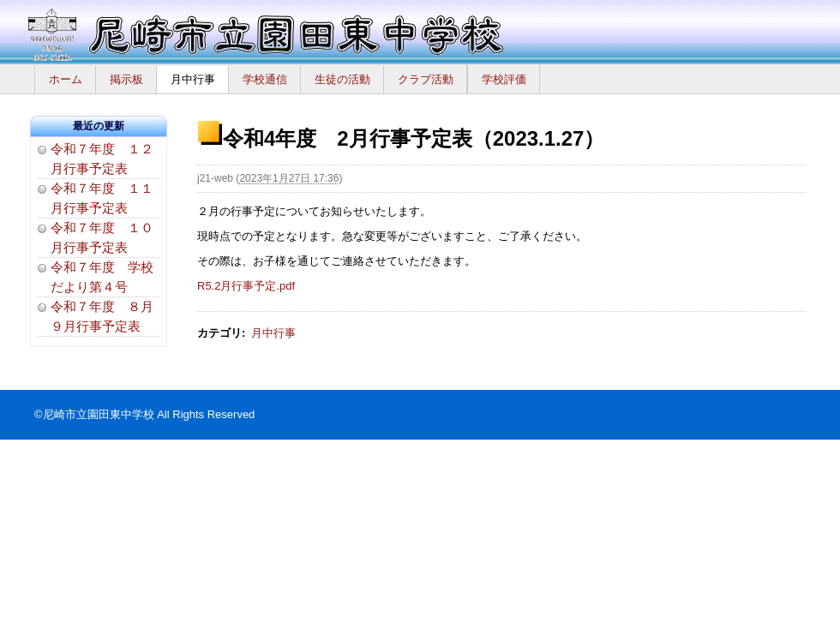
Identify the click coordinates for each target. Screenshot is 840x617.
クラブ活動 (426, 79)
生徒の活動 (342, 79)
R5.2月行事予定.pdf (246, 286)
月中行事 (193, 79)
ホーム (66, 79)
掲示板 (126, 79)
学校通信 (265, 79)
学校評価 (504, 79)
